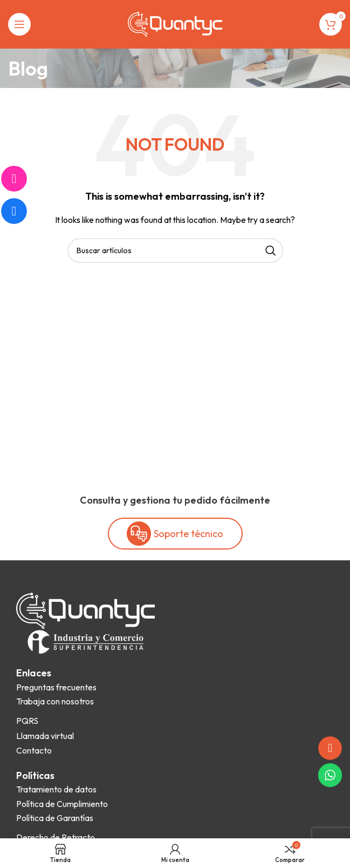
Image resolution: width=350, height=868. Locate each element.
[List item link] (56, 688)
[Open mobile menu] (19, 24)
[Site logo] (175, 23)
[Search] (175, 250)
